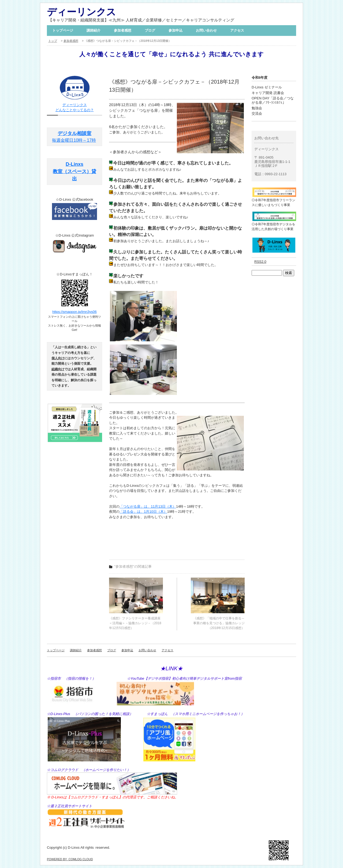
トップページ (63, 30)
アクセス (237, 30)
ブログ (150, 30)
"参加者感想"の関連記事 (133, 566)
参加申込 (176, 30)
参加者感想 (123, 30)
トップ (53, 41)
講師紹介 (94, 30)
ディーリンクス (81, 12)
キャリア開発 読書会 (268, 93)
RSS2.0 (260, 262)
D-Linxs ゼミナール (267, 87)
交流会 (257, 113)
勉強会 (257, 108)
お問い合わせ (206, 30)
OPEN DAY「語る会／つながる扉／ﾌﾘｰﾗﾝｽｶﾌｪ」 (273, 100)
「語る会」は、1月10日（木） (143, 512)
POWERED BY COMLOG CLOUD (70, 859)
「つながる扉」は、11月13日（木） (148, 506)
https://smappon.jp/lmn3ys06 (74, 312)
